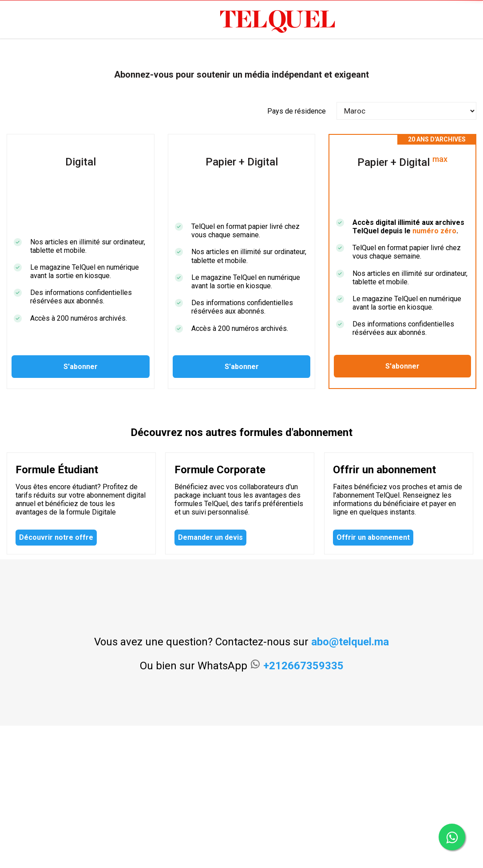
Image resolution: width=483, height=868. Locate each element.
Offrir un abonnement (373, 537)
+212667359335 (303, 666)
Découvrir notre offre (56, 537)
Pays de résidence (297, 111)
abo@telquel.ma (350, 642)
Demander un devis (210, 537)
